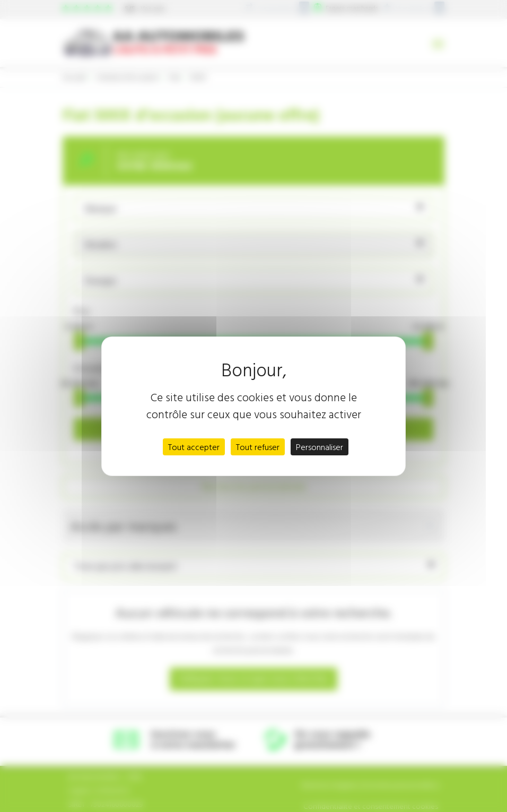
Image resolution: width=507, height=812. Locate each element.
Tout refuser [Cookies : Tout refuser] (258, 447)
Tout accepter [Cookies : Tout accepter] (194, 447)
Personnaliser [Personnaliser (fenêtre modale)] (320, 447)
